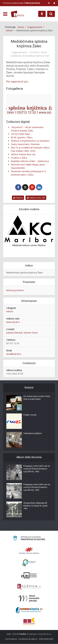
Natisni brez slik (36, 198)
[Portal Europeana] (29, 563)
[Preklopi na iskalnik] (51, 14)
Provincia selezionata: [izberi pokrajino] (21, 3)
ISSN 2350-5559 (46, 639)
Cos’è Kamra (11, 639)
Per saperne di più (17, 82)
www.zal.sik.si (13, 322)
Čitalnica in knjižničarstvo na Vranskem (30, 141)
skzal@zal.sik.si (14, 354)
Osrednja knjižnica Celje (37, 56)
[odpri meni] (5, 14)
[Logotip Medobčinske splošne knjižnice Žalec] (29, 104)
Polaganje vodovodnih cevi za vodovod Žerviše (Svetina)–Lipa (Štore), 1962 (37, 469)
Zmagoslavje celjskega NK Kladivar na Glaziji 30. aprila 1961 (35, 506)
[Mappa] (42, 14)
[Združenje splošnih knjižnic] (29, 622)
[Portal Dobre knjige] (29, 610)
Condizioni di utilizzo (28, 639)
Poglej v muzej (30, 415)
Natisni (18, 198)
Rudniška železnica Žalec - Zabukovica (30, 161)
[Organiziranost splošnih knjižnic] (29, 551)
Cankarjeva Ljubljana (32, 433)
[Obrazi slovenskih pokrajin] (29, 599)
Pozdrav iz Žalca (19, 158)
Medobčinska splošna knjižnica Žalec (25, 273)
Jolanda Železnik (14, 333)
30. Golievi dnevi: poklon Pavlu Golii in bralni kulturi (37, 398)
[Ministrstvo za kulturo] (29, 539)
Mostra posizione (15, 290)
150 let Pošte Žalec (20, 134)
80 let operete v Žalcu (22, 137)
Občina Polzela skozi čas (23, 154)
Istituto (10, 312)
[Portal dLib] (29, 575)
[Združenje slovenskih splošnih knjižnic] (29, 587)
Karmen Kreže (31, 333)
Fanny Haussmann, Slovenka (25, 144)
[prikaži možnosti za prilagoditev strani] (49, 3)
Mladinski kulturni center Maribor (29, 245)
